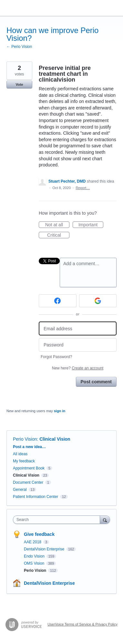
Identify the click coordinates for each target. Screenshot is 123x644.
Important (91, 225)
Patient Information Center (36, 497)
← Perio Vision (19, 47)
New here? (78, 368)
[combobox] (58, 520)
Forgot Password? (56, 357)
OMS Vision (35, 563)
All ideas (20, 454)
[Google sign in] (98, 301)
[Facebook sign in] (58, 301)
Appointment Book (29, 468)
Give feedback (39, 534)
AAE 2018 (33, 542)
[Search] (105, 520)
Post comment (96, 382)
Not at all (57, 225)
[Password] (78, 345)
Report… (83, 188)
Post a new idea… (29, 447)
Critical (58, 235)
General (20, 490)
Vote (19, 85)
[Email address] (78, 328)
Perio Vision (25, 439)
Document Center (28, 482)
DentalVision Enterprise (45, 549)
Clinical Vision (55, 439)
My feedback (24, 461)
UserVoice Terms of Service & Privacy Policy (82, 624)
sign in (60, 411)
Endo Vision (35, 556)
